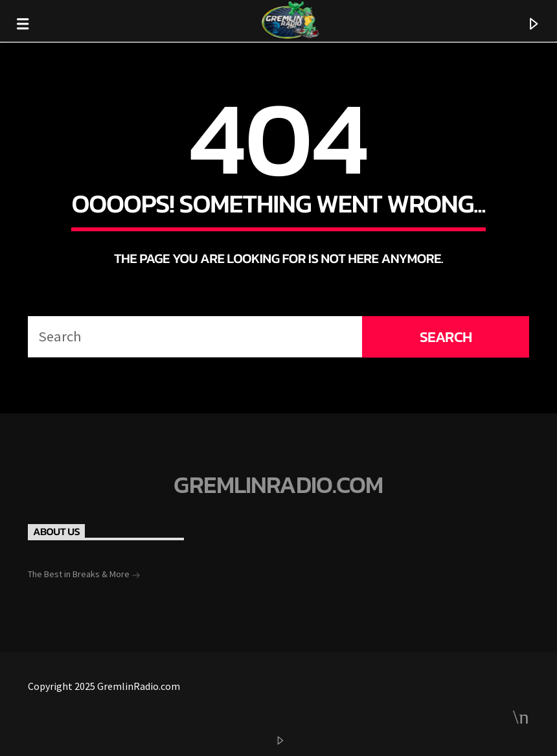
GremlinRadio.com (278, 485)
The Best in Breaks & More (84, 575)
